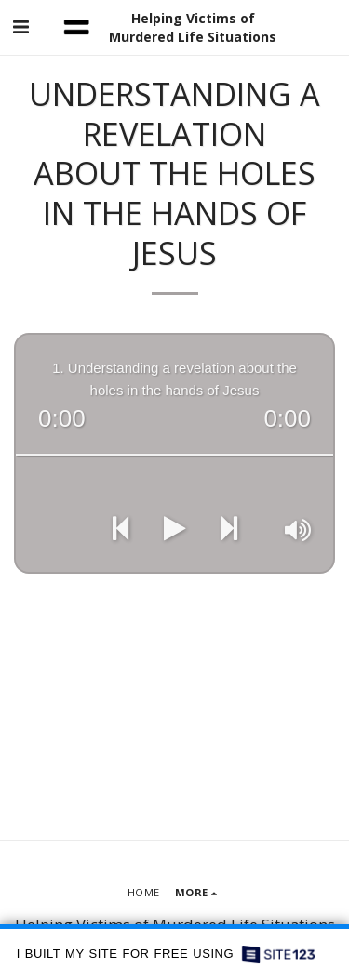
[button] (20, 26)
